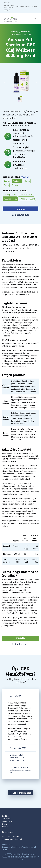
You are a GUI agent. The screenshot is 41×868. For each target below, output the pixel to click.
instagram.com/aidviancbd (12, 839)
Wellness (17, 181)
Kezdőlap (15, 32)
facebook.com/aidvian (10, 837)
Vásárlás (21, 638)
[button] (4, 81)
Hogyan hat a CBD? (18, 748)
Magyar (35, 6)
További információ (21, 793)
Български (20, 6)
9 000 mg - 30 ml (28, 199)
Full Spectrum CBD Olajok (22, 34)
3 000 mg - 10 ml (10, 199)
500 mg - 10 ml (10, 195)
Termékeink (25, 32)
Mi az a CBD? (15, 696)
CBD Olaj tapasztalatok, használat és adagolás (9, 6)
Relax (27, 181)
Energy (7, 181)
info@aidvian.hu (24, 847)
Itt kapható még (21, 215)
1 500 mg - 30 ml (26, 195)
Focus (6, 185)
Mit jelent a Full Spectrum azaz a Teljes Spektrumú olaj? (20, 758)
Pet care (15, 185)
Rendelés (21, 209)
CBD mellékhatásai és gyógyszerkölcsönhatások (20, 770)
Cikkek (4, 824)
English (28, 6)
